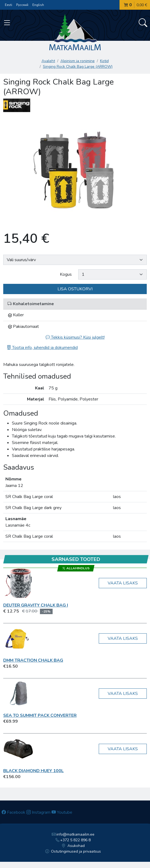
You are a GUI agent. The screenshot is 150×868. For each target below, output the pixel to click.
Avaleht (48, 61)
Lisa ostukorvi (75, 289)
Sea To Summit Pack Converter (40, 715)
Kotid (104, 61)
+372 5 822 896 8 (73, 840)
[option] (75, 170)
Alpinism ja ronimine (78, 61)
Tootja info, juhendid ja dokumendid (42, 348)
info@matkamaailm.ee (73, 834)
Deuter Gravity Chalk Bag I (36, 605)
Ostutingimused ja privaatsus (73, 851)
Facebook (13, 812)
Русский (22, 5)
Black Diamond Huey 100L (33, 771)
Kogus (66, 274)
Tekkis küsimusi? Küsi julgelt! (75, 337)
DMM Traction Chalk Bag (33, 660)
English (38, 5)
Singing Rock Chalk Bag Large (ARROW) (78, 67)
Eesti (8, 5)
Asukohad (73, 846)
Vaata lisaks (123, 583)
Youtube (62, 812)
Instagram (38, 812)
